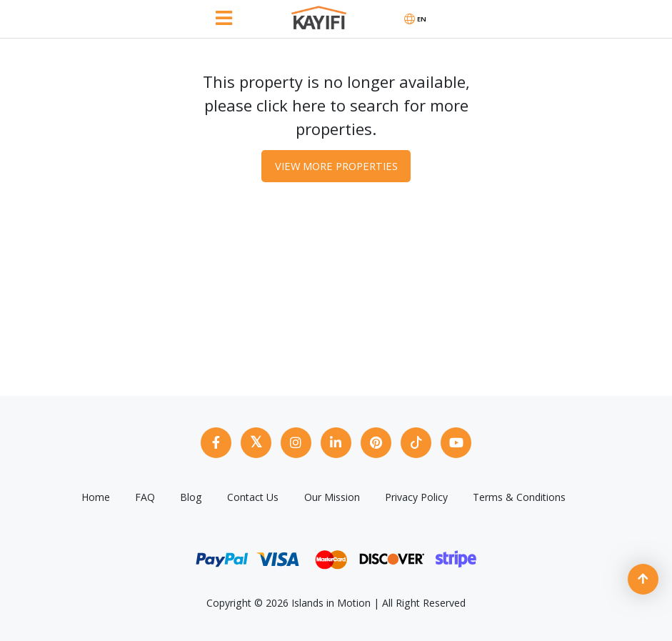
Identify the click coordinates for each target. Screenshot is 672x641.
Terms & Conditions (519, 496)
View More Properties (336, 165)
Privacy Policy (416, 496)
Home (96, 496)
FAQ (145, 496)
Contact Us (253, 496)
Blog (191, 496)
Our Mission (332, 496)
